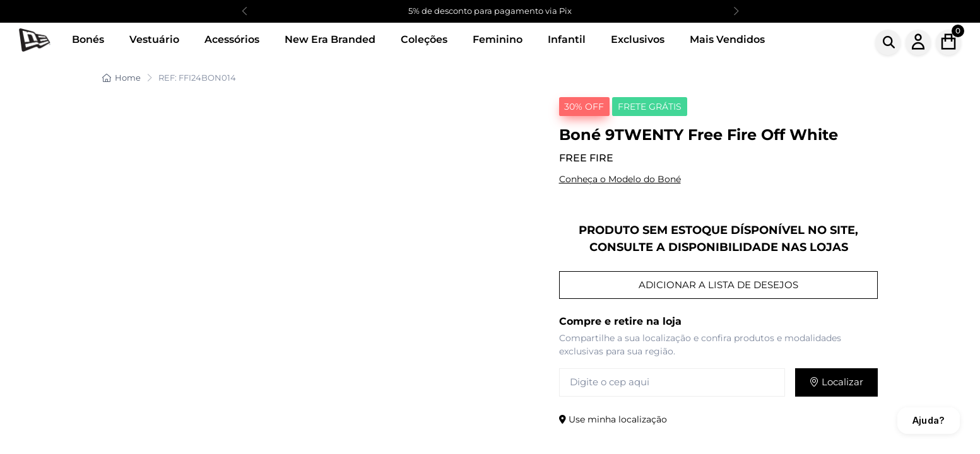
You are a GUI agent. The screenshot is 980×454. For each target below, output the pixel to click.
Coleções (424, 39)
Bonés (88, 39)
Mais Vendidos (727, 39)
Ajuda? (929, 420)
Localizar (836, 382)
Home (121, 78)
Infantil (567, 39)
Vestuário (154, 39)
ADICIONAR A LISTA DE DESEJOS (718, 285)
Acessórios (232, 39)
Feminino (498, 39)
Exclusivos (638, 39)
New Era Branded (330, 39)
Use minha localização (613, 419)
